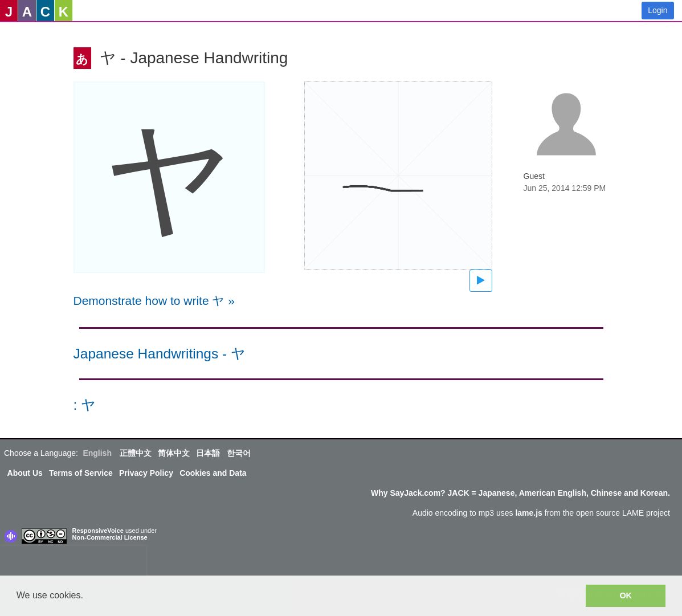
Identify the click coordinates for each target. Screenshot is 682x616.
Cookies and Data (213, 473)
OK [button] (626, 595)
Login (658, 10)
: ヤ (85, 405)
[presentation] (73, 563)
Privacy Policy (146, 473)
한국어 (239, 453)
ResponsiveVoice (98, 531)
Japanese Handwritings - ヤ (160, 354)
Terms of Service (81, 473)
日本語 (208, 453)
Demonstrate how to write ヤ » (154, 301)
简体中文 (174, 453)
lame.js (528, 513)
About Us (25, 473)
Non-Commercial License (110, 537)
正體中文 (136, 453)
